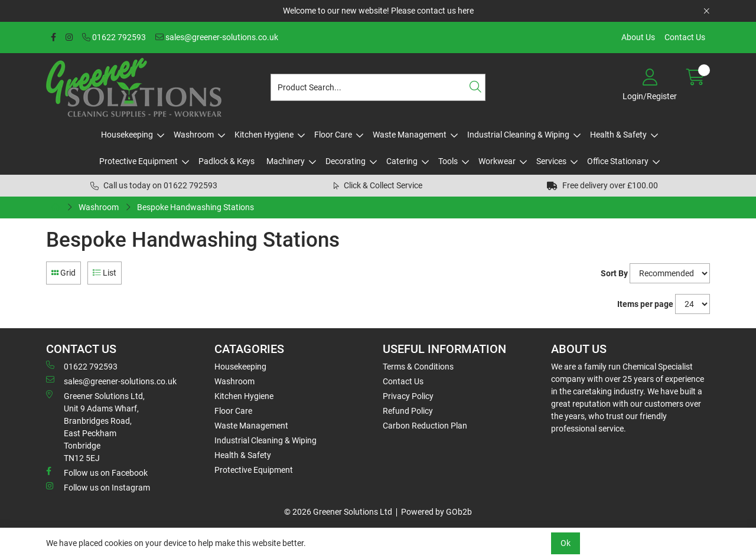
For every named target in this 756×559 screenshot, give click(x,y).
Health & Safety (618, 135)
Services (551, 161)
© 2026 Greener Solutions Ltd (338, 512)
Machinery (286, 161)
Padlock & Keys (227, 161)
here (466, 11)
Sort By (614, 273)
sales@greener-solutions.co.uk (217, 37)
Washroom (194, 135)
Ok (566, 543)
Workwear (497, 161)
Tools (448, 161)
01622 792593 (114, 37)
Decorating (346, 161)
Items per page (645, 304)
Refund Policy (408, 411)
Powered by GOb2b (436, 512)
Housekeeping (127, 135)
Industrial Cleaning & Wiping (518, 135)
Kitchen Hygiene (264, 135)
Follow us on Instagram (98, 487)
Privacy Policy (408, 396)
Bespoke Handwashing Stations (195, 207)
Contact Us (685, 37)
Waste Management (410, 135)
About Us (638, 37)
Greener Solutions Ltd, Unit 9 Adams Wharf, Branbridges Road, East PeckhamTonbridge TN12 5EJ (95, 426)
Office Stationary (618, 161)
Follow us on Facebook (97, 472)
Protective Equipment (139, 161)
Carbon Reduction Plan (425, 426)
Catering (402, 161)
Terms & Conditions (418, 367)
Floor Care (333, 135)
